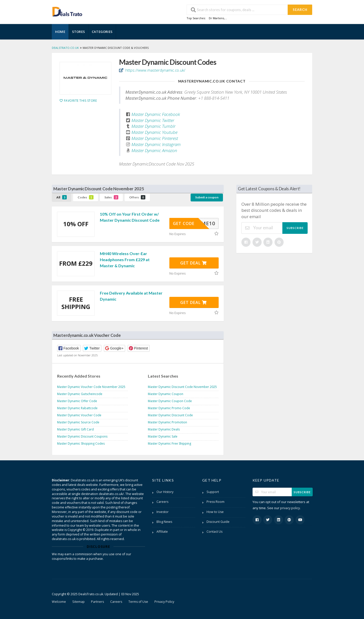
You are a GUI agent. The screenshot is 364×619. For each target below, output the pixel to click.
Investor (163, 512)
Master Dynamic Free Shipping (169, 443)
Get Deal (194, 263)
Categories (102, 32)
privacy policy (290, 508)
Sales (111, 197)
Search (300, 10)
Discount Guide (218, 522)
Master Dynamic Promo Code (169, 408)
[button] (69, 348)
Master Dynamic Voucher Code (79, 415)
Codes (86, 197)
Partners (97, 602)
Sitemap (78, 602)
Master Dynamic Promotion (167, 422)
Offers (137, 197)
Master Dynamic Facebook (156, 114)
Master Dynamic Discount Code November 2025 (182, 387)
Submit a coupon (207, 197)
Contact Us (214, 532)
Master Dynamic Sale (163, 436)
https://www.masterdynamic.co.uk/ (155, 70)
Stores (78, 32)
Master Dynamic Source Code (78, 422)
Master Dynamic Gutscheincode (80, 394)
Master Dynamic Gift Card (75, 429)
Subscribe (295, 228)
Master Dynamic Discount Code (170, 415)
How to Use (215, 512)
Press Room (215, 502)
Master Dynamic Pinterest (155, 138)
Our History (165, 492)
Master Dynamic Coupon (166, 394)
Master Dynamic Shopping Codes (81, 443)
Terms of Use (138, 602)
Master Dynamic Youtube (154, 132)
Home (60, 32)
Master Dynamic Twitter (153, 120)
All (62, 197)
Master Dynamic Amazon (154, 150)
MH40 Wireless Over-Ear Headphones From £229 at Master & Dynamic (125, 260)
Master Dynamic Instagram (156, 144)
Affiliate (162, 532)
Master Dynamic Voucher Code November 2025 (91, 387)
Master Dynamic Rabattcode (77, 408)
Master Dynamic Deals (164, 429)
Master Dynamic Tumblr (153, 126)
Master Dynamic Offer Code (77, 401)
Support (213, 492)
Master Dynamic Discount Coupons (82, 436)
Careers (162, 502)
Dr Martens (216, 18)
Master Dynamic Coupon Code (170, 401)
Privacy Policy (164, 602)
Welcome (59, 602)
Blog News (164, 522)
